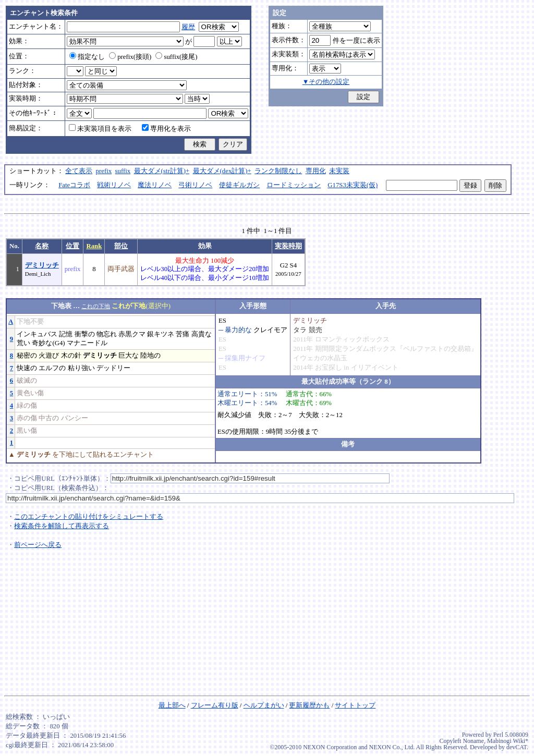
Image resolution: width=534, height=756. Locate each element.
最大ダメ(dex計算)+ (222, 171)
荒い (23, 343)
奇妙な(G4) (48, 343)
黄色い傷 (30, 393)
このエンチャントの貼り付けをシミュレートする (89, 517)
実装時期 (288, 246)
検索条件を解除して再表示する (62, 526)
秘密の (27, 356)
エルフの (52, 368)
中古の (49, 418)
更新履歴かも (309, 705)
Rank (94, 246)
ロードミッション (294, 185)
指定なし (87, 57)
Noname (473, 741)
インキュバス (37, 334)
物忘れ (107, 334)
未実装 (339, 171)
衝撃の (85, 334)
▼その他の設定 (326, 82)
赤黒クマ (132, 334)
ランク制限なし (278, 171)
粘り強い (81, 368)
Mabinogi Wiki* (508, 741)
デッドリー (113, 368)
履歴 (188, 27)
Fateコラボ (74, 185)
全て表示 (79, 171)
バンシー (75, 418)
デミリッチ (42, 265)
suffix (123, 171)
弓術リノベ (195, 185)
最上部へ (172, 705)
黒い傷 (27, 431)
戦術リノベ (114, 185)
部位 (121, 246)
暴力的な (238, 330)
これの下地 (96, 306)
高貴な (202, 334)
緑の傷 (27, 406)
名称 (42, 246)
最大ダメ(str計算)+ (162, 171)
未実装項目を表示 (100, 129)
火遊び (49, 356)
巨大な (129, 356)
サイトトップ (355, 705)
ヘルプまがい (264, 705)
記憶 (66, 334)
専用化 (316, 171)
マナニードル (87, 343)
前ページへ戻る (38, 545)
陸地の (150, 356)
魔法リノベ (155, 185)
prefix (104, 171)
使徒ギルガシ (239, 185)
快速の (27, 368)
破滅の (27, 381)
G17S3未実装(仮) (353, 185)
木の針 (71, 356)
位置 (72, 246)
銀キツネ (161, 334)
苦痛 (183, 334)
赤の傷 (27, 418)
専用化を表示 (166, 129)
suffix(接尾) (176, 57)
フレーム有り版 (215, 705)
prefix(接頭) (130, 57)
